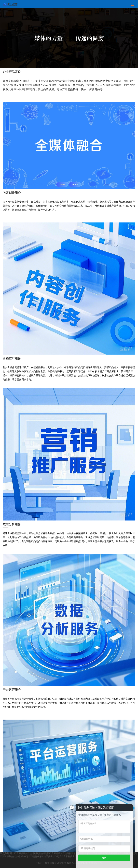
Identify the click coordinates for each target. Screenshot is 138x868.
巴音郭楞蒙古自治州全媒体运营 (46, 856)
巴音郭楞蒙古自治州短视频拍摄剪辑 (32, 853)
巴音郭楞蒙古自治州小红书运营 (15, 856)
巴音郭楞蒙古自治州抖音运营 (64, 853)
